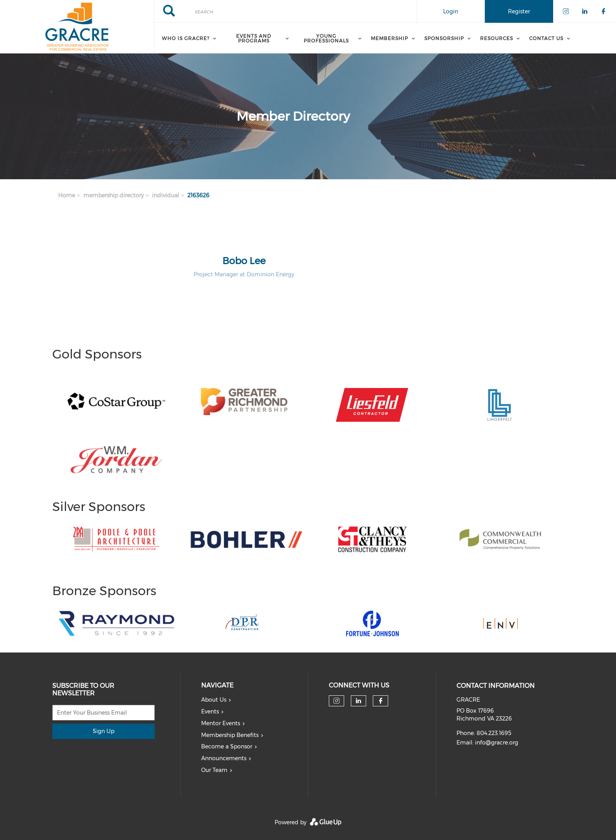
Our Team (214, 770)
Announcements (224, 758)
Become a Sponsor (227, 746)
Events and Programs (254, 38)
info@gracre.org (497, 743)
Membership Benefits (230, 735)
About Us (214, 700)
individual (166, 195)
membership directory (114, 195)
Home (67, 195)
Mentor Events (221, 723)
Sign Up (104, 731)
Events (210, 711)
